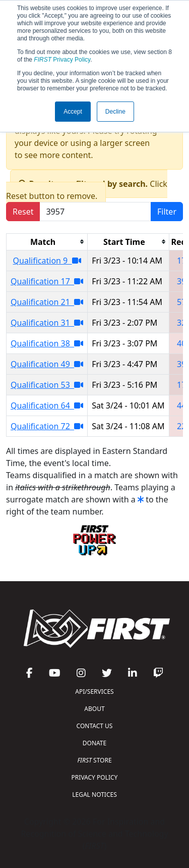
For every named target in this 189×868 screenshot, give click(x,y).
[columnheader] (47, 242)
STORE (94, 760)
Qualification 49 (47, 364)
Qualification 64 (47, 405)
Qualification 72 (47, 426)
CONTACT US (95, 726)
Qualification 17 (47, 281)
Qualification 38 (47, 343)
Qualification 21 (47, 302)
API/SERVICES (94, 692)
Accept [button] (73, 112)
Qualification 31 (47, 323)
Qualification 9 (47, 261)
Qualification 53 (47, 385)
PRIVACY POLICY (95, 777)
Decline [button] (115, 112)
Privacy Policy (62, 60)
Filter (167, 212)
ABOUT (94, 709)
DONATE (94, 743)
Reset (23, 212)
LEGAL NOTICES (94, 795)
